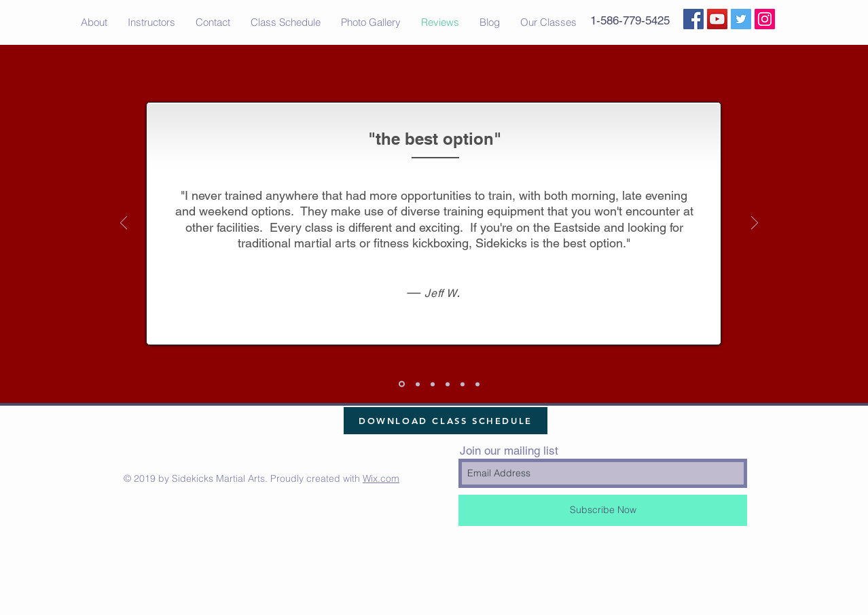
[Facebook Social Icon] (693, 19)
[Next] (755, 224)
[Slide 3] (463, 384)
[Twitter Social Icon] (741, 19)
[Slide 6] (418, 384)
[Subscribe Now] (603, 510)
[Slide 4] (433, 384)
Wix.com (381, 478)
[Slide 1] (402, 384)
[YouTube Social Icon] (717, 19)
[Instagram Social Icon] (765, 19)
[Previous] (124, 224)
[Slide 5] (477, 384)
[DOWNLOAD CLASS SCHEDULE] (446, 421)
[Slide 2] (448, 384)
